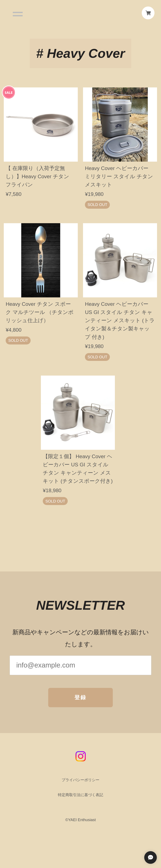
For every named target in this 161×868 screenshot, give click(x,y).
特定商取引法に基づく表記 (81, 798)
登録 (80, 700)
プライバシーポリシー (80, 783)
